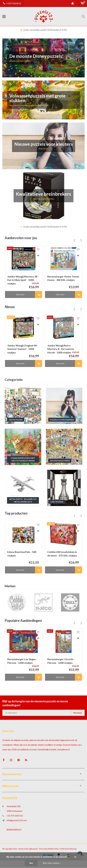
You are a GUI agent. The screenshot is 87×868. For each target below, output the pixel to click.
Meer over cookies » (52, 863)
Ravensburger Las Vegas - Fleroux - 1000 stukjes (22, 664)
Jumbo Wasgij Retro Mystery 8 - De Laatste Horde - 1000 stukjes (61, 350)
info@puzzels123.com (17, 825)
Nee (31, 863)
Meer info (20, 296)
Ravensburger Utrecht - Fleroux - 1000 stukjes (61, 664)
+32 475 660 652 (15, 820)
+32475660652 (12, 3)
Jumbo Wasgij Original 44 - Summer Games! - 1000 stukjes (23, 350)
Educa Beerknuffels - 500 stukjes (22, 556)
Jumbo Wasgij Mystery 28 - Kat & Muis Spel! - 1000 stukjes (23, 280)
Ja (75, 857)
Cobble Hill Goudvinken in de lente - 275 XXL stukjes (62, 556)
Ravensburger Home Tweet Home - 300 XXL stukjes (63, 278)
